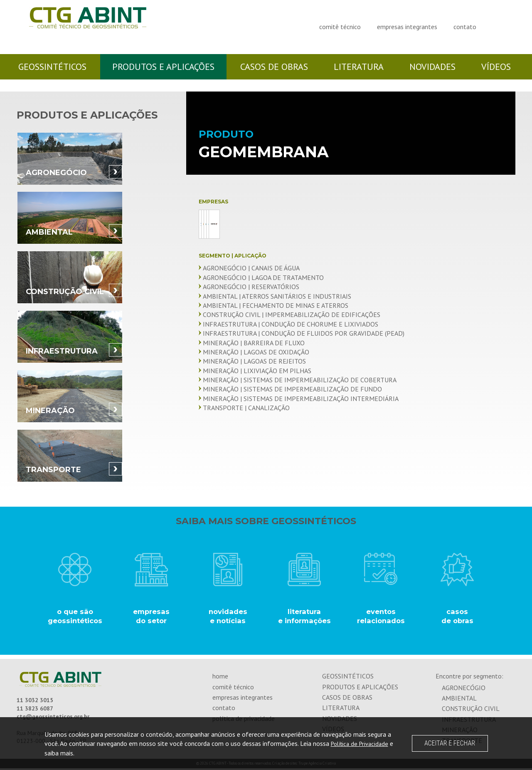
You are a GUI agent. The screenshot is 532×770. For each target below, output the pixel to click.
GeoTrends (294, 224)
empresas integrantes (407, 27)
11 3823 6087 (35, 711)
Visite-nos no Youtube (512, 26)
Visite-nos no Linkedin (503, 26)
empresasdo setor (151, 617)
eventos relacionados (381, 617)
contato (465, 27)
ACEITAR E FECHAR (450, 743)
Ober (422, 224)
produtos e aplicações (163, 67)
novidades (432, 67)
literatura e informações (304, 617)
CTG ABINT (79, 30)
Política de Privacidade (362, 743)
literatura (359, 67)
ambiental (459, 700)
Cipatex (230, 224)
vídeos (496, 67)
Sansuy (230, 255)
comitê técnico (340, 27)
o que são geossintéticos (75, 617)
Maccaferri (358, 224)
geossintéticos (52, 67)
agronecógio (464, 689)
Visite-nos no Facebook (494, 26)
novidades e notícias (228, 617)
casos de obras (274, 67)
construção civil (471, 711)
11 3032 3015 (35, 702)
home (220, 678)
